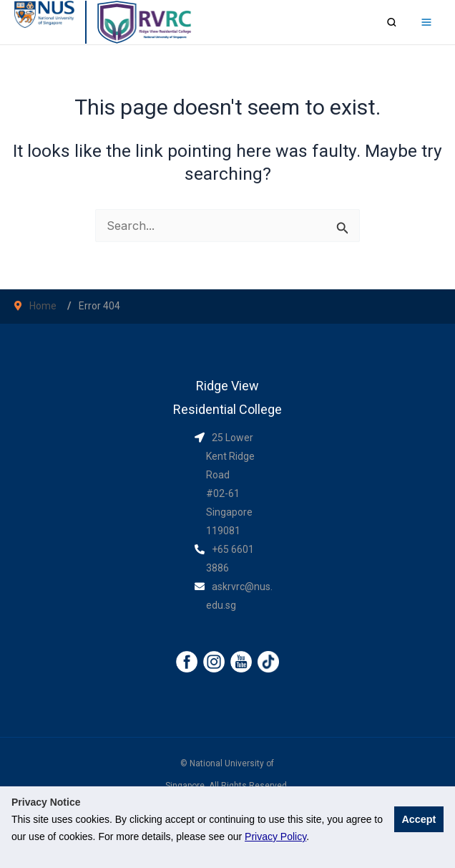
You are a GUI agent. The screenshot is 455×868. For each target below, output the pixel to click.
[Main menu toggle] (426, 23)
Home (43, 306)
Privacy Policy (275, 836)
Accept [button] (419, 819)
